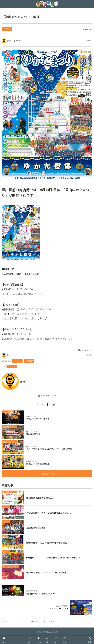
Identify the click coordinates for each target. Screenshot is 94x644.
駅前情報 (29, 361)
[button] (4, 640)
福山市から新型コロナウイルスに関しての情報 (46, 572)
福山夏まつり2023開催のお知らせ (40, 594)
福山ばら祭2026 (33, 434)
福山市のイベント (9, 492)
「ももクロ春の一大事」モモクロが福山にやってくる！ (50, 513)
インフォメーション (10, 567)
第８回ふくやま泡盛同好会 (38, 464)
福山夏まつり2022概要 (36, 528)
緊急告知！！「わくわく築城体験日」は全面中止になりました (53, 558)
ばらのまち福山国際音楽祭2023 (40, 498)
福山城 (5, 537)
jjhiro (9, 41)
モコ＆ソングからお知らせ (38, 419)
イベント (7, 29)
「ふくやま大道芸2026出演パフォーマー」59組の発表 (49, 449)
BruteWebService (48, 395)
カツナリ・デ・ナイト (59, 608)
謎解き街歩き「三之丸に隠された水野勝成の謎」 (47, 543)
